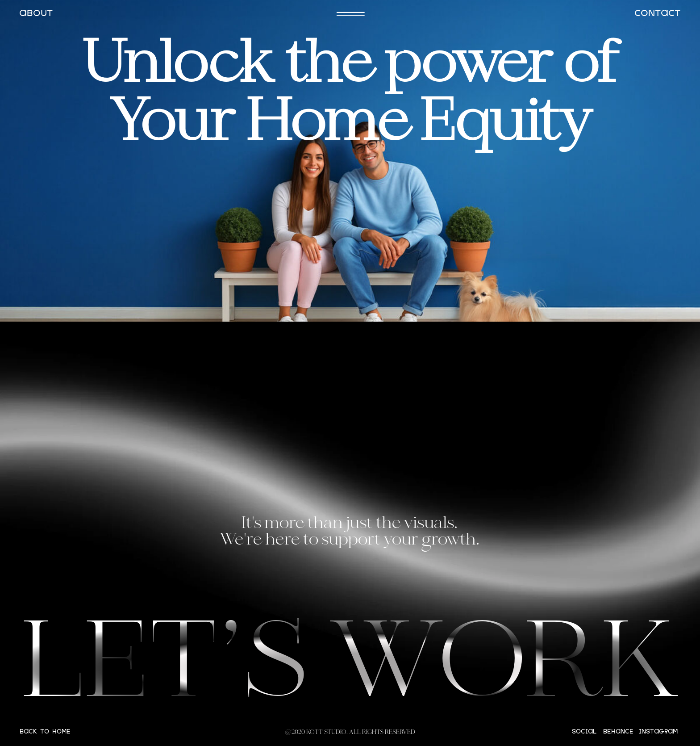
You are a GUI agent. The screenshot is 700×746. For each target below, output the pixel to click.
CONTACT (657, 14)
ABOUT (36, 14)
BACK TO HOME (45, 732)
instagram (658, 732)
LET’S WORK (350, 668)
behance (618, 732)
